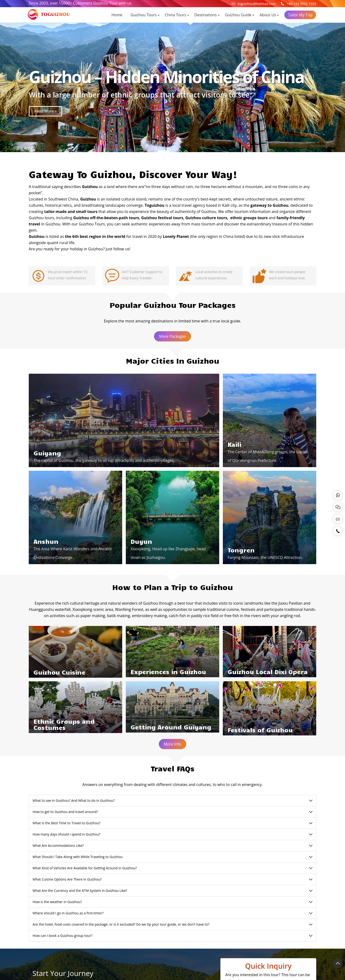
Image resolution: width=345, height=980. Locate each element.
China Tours (175, 15)
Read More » (45, 111)
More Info (173, 744)
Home (117, 15)
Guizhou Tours (144, 15)
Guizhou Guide (238, 15)
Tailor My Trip (300, 15)
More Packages (172, 336)
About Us (268, 15)
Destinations (205, 15)
